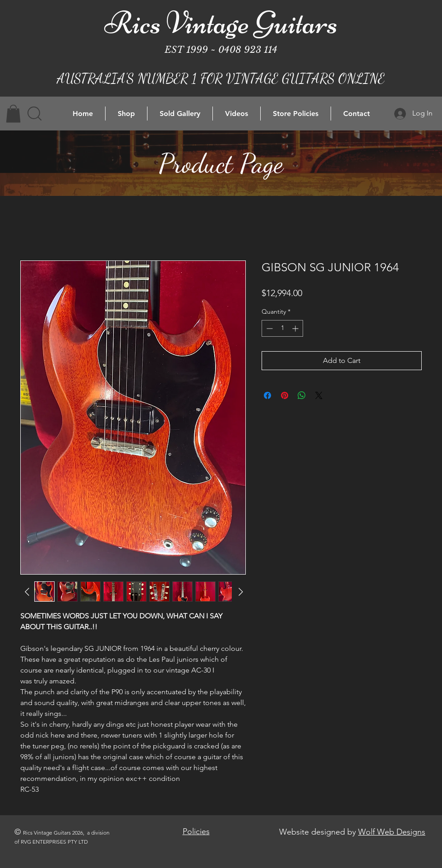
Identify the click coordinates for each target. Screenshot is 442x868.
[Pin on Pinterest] (285, 395)
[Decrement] (269, 328)
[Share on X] (319, 395)
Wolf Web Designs (392, 832)
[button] (13, 114)
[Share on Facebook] (267, 395)
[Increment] (296, 328)
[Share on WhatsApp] (302, 395)
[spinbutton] (282, 328)
